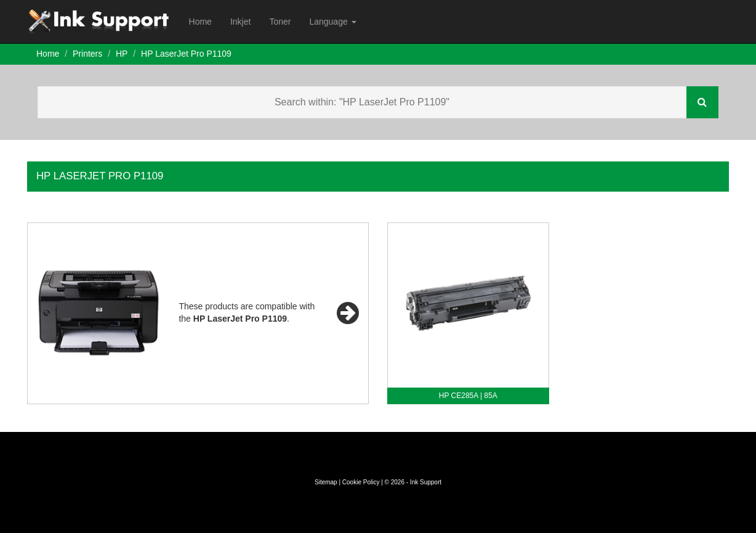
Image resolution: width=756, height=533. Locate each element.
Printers (87, 54)
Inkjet (240, 22)
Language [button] (332, 22)
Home (200, 22)
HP (122, 54)
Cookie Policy (361, 482)
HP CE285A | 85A (468, 396)
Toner (280, 22)
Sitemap (326, 482)
